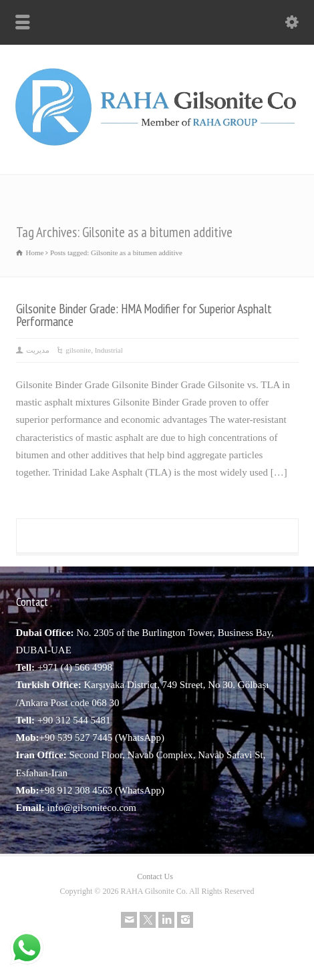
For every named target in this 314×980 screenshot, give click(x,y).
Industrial (109, 350)
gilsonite (78, 350)
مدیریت (38, 350)
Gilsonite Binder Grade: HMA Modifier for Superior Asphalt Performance (144, 315)
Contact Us (155, 876)
